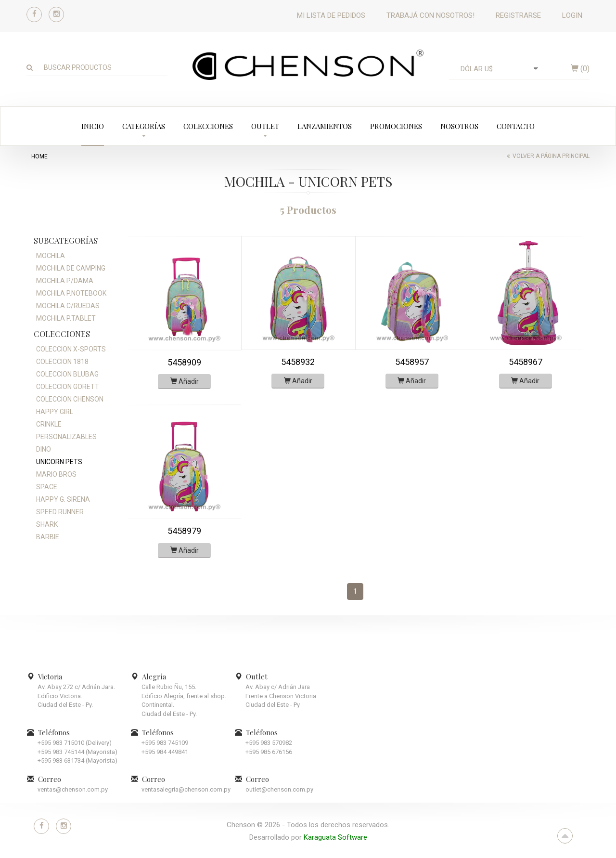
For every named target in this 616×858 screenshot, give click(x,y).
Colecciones (208, 126)
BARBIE (48, 537)
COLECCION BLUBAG (67, 374)
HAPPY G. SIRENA (63, 499)
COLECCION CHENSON (70, 399)
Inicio (93, 126)
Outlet (265, 126)
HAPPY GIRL (55, 412)
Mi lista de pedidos (331, 15)
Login (572, 15)
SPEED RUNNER (60, 512)
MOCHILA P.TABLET (66, 318)
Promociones (396, 126)
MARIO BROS (56, 474)
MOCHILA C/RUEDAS (68, 306)
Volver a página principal (551, 156)
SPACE (47, 487)
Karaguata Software (335, 837)
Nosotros (459, 126)
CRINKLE (49, 424)
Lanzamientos (325, 126)
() (580, 69)
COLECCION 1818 (62, 362)
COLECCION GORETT (68, 387)
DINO (44, 449)
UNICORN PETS (59, 462)
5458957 (412, 362)
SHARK (47, 524)
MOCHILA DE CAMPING (71, 268)
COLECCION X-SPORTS (71, 349)
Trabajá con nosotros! (430, 15)
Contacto (516, 126)
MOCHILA (51, 256)
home (39, 156)
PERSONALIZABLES (66, 437)
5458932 (298, 362)
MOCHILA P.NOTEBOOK (71, 293)
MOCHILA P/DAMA (65, 281)
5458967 (526, 362)
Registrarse (518, 15)
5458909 (184, 362)
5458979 (184, 531)
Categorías (144, 126)
